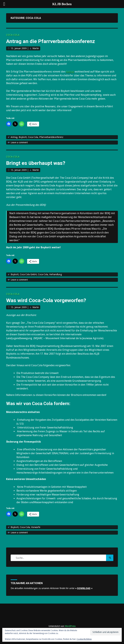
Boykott (23, 137)
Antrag (70, 72)
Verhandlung (56, 274)
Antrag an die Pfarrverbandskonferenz (51, 41)
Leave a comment (19, 142)
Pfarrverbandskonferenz (51, 137)
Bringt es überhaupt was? (36, 163)
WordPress (70, 626)
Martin (36, 48)
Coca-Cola (13, 35)
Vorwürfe (36, 527)
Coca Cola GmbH (28, 274)
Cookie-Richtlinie (84, 639)
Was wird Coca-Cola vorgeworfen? (46, 300)
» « (84, 588)
